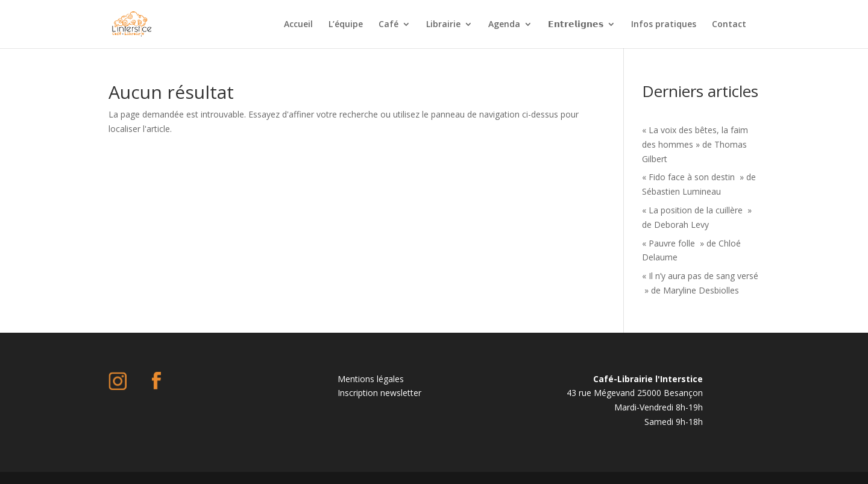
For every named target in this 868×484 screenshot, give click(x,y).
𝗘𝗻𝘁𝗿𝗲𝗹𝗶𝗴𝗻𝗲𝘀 (576, 25)
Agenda (504, 25)
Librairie (443, 25)
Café (388, 25)
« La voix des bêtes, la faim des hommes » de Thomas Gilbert (695, 144)
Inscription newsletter (379, 393)
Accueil (298, 25)
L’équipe (346, 25)
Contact (729, 25)
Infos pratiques (664, 25)
